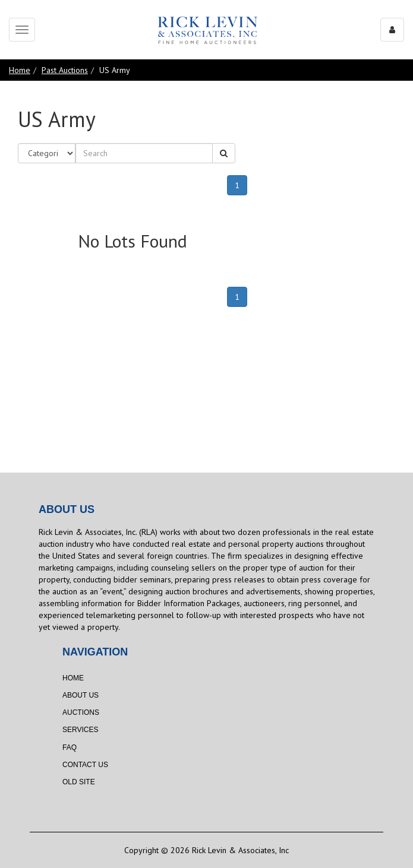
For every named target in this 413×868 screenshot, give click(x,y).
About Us (81, 695)
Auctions (81, 712)
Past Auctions (65, 70)
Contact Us (85, 765)
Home (20, 70)
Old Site (79, 782)
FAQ (70, 747)
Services (80, 730)
